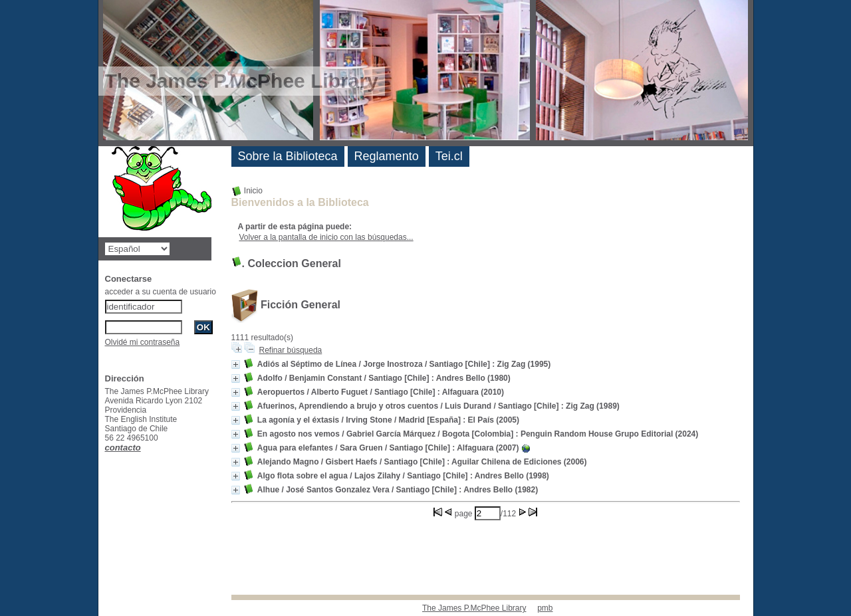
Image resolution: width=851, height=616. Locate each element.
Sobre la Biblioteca (288, 156)
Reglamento (387, 156)
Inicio (247, 191)
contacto (123, 448)
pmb (545, 608)
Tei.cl (449, 156)
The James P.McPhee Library (474, 608)
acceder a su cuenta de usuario (161, 292)
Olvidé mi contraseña (143, 342)
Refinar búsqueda (291, 350)
